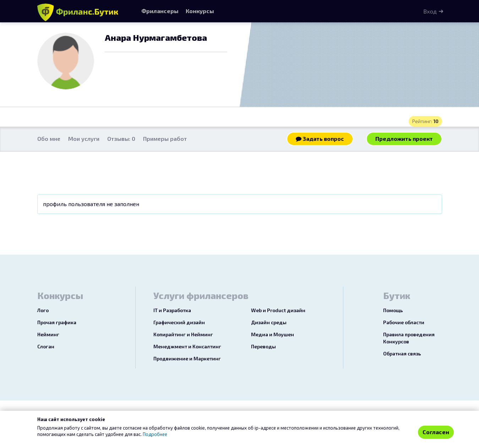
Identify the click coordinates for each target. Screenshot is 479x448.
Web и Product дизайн (278, 310)
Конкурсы (200, 11)
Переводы (263, 346)
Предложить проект (404, 139)
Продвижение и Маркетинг (187, 358)
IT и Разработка (172, 310)
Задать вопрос (320, 139)
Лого (43, 310)
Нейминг (48, 334)
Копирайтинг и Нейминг (183, 334)
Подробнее (155, 434)
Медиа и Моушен (273, 334)
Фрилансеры (160, 11)
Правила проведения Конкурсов (409, 338)
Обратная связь (402, 353)
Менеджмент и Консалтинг (187, 346)
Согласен (436, 432)
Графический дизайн (179, 322)
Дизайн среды (269, 322)
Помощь (393, 310)
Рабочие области (404, 322)
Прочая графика (57, 322)
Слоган (46, 346)
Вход (430, 11)
